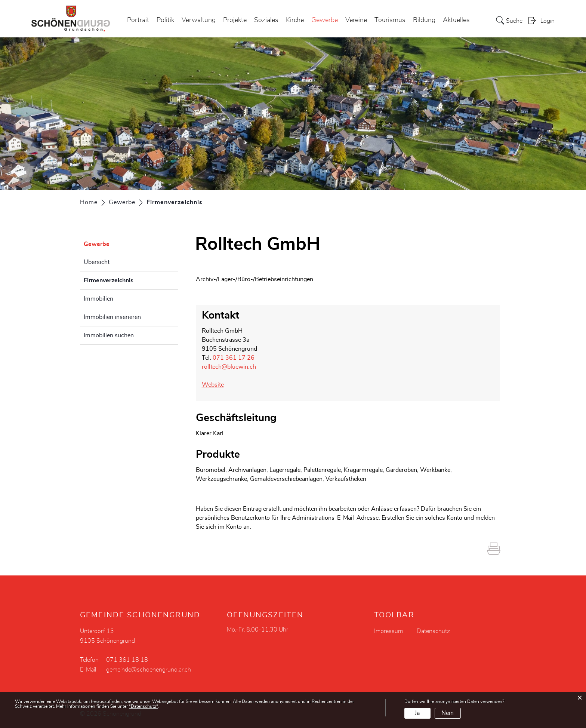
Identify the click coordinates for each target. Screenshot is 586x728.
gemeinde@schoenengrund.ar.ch (149, 670)
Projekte (235, 20)
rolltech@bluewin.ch (229, 367)
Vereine (356, 20)
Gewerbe (325, 20)
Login (548, 21)
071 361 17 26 (234, 358)
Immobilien (98, 299)
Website (217, 385)
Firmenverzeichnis (127, 279)
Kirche (295, 20)
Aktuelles (456, 20)
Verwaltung (199, 20)
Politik (165, 20)
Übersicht (97, 262)
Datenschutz (433, 631)
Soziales (266, 20)
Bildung (424, 20)
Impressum (388, 631)
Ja (417, 713)
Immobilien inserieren (112, 317)
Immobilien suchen (109, 335)
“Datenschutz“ (143, 706)
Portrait (138, 20)
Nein (448, 713)
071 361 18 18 (127, 660)
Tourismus (390, 20)
